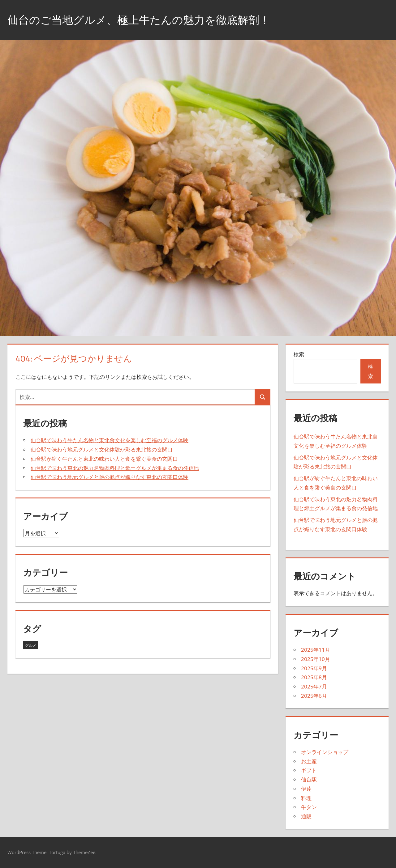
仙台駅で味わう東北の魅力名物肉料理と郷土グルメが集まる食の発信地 (115, 468)
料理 (306, 798)
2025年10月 (316, 659)
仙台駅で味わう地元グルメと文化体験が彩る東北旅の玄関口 (102, 449)
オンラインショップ (325, 752)
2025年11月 (316, 650)
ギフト (309, 770)
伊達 (306, 789)
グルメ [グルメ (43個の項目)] (31, 645)
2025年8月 (314, 677)
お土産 (309, 761)
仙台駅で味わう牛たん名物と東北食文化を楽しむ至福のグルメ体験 (110, 440)
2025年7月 (314, 686)
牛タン (309, 807)
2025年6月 (314, 696)
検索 (299, 354)
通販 (306, 816)
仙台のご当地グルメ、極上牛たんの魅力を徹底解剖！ (142, 20)
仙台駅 (309, 779)
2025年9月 (314, 668)
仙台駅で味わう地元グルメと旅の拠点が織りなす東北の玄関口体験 (110, 477)
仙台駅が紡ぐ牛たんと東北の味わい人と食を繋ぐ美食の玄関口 (104, 459)
